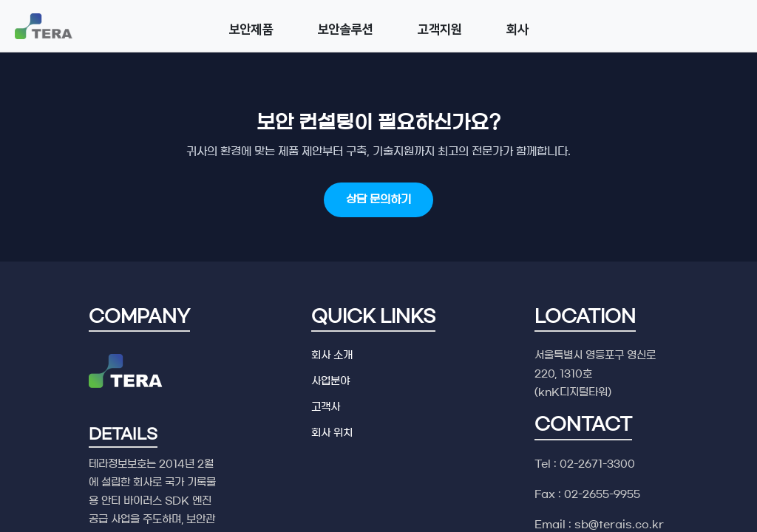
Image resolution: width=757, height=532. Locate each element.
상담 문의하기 (378, 199)
